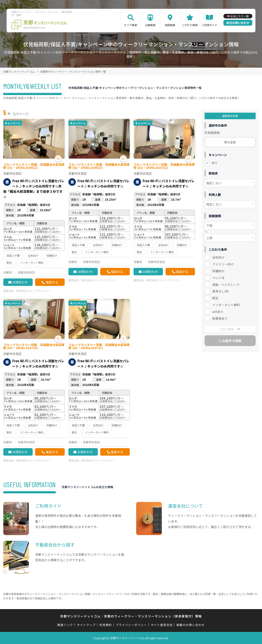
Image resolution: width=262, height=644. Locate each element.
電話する (52, 282)
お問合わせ (20, 282)
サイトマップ (86, 625)
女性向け (218, 257)
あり (215, 163)
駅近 (215, 298)
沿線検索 (150, 25)
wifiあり (218, 312)
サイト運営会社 (162, 625)
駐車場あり (220, 318)
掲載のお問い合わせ (191, 625)
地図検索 (170, 25)
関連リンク (65, 625)
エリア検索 (131, 25)
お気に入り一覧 (240, 16)
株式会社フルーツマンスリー (34, 291)
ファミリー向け (223, 264)
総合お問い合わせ (238, 23)
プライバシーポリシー (131, 625)
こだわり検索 (190, 25)
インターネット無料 (226, 305)
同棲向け (218, 271)
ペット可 (218, 278)
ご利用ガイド (209, 25)
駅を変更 (230, 142)
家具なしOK (220, 291)
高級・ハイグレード (226, 285)
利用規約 (106, 625)
